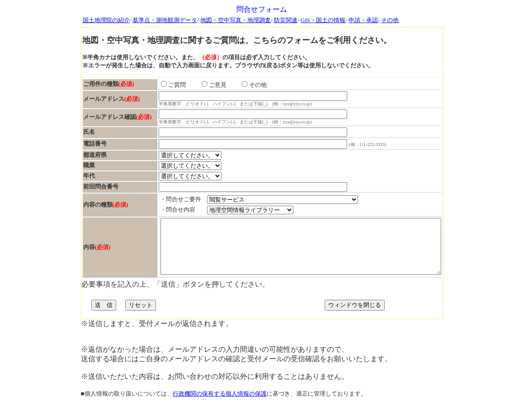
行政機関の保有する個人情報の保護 (220, 412)
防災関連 (286, 20)
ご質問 (149, 88)
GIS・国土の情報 (323, 20)
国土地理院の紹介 (106, 20)
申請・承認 (363, 20)
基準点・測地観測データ (165, 20)
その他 (390, 20)
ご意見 (190, 88)
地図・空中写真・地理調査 (236, 20)
